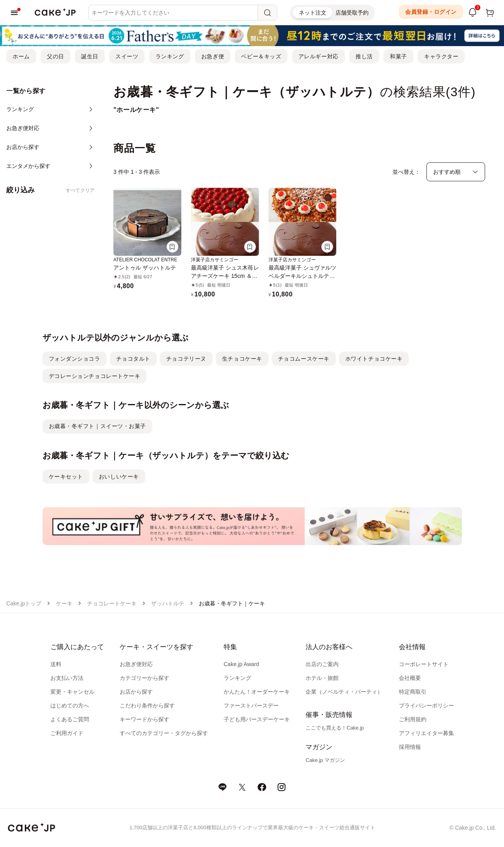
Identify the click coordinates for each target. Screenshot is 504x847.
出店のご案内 (322, 664)
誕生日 (90, 56)
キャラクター (441, 56)
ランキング (170, 56)
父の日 (56, 56)
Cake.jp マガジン (325, 760)
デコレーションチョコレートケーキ (95, 376)
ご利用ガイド (67, 733)
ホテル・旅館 (322, 678)
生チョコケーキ (242, 359)
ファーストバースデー (251, 706)
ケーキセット (66, 477)
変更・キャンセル (72, 692)
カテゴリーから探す (145, 678)
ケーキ (64, 603)
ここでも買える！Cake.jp (335, 728)
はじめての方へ (70, 706)
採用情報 (410, 747)
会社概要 (410, 678)
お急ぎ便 (213, 56)
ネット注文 (313, 13)
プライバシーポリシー (426, 706)
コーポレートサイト (424, 664)
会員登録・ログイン (431, 12)
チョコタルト (133, 359)
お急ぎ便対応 (136, 664)
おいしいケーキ (119, 477)
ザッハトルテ (168, 603)
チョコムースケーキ (304, 359)
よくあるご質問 (70, 719)
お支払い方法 (67, 678)
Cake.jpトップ (24, 603)
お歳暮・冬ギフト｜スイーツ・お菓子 (98, 426)
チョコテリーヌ (186, 359)
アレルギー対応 (319, 56)
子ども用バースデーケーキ (257, 719)
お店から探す (136, 692)
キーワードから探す (145, 719)
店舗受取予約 (352, 13)
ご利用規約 (413, 719)
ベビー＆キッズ (261, 56)
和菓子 (398, 56)
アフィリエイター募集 (426, 733)
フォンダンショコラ (75, 359)
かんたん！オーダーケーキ (257, 692)
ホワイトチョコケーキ (374, 359)
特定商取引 (413, 692)
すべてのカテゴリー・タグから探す (164, 733)
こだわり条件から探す (147, 706)
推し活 (364, 56)
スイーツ (127, 56)
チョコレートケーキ (112, 603)
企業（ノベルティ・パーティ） (344, 692)
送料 (56, 664)
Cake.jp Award (241, 664)
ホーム (21, 56)
